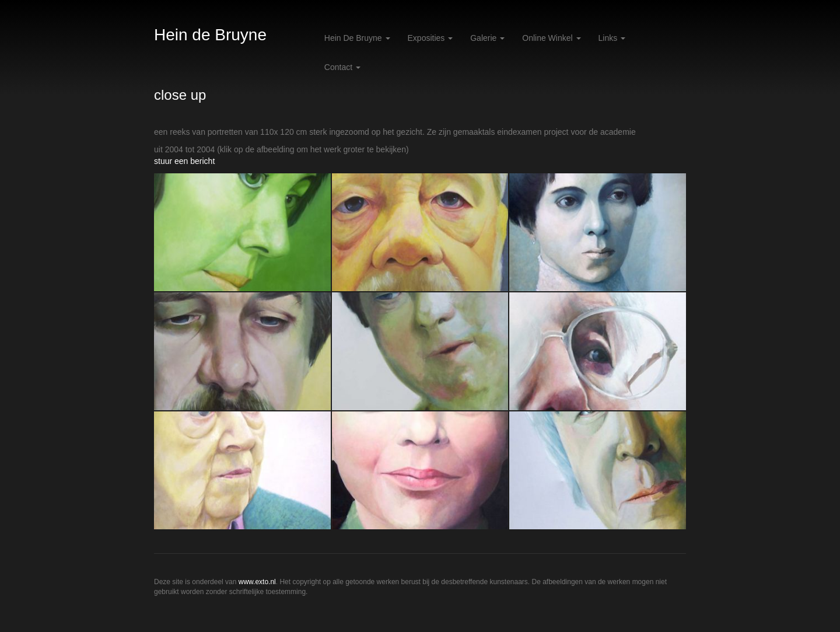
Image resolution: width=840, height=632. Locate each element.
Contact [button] (342, 67)
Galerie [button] (487, 38)
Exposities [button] (430, 38)
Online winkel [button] (551, 38)
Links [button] (612, 38)
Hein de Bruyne (210, 35)
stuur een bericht (184, 161)
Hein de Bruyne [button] (357, 38)
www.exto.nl (257, 582)
